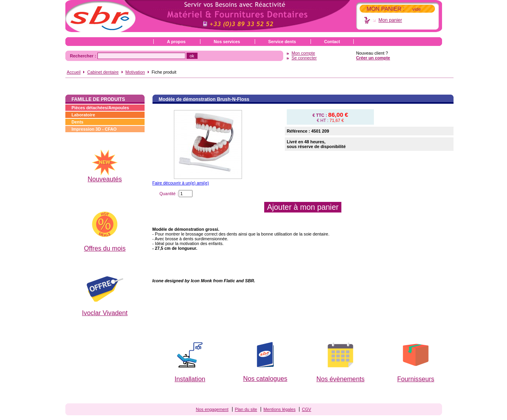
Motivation (135, 72)
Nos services (227, 42)
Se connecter (304, 58)
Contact (332, 42)
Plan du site (246, 409)
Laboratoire (83, 115)
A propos (176, 42)
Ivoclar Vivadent (105, 313)
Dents (78, 122)
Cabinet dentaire (103, 72)
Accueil (74, 72)
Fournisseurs (416, 379)
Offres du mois (105, 248)
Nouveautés (105, 179)
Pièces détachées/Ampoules (100, 108)
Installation (190, 379)
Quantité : (169, 194)
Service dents (282, 42)
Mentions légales (279, 409)
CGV (306, 409)
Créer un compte (373, 58)
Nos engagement (212, 409)
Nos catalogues (265, 378)
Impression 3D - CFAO (94, 129)
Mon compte (303, 53)
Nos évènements (340, 379)
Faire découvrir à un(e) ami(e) (181, 183)
